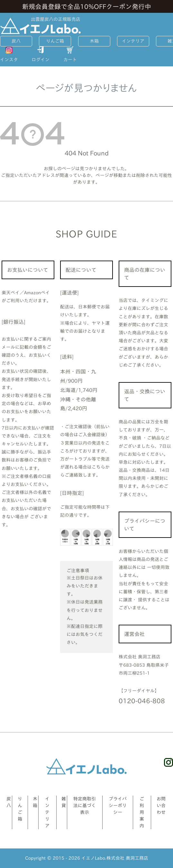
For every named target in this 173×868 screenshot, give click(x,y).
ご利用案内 (142, 812)
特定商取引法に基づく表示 (85, 805)
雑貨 (64, 802)
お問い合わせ (161, 805)
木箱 (94, 41)
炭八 (16, 41)
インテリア (133, 41)
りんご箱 (55, 41)
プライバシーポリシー (118, 805)
